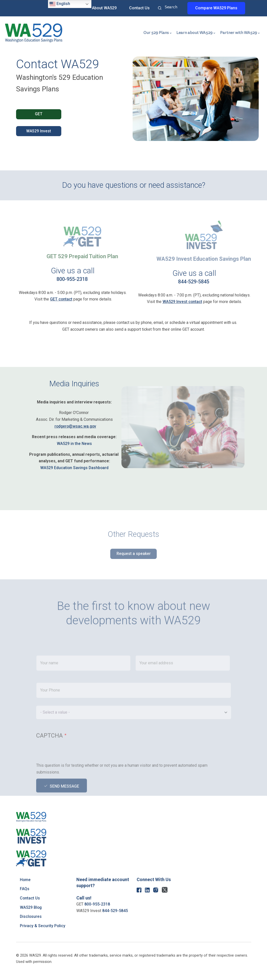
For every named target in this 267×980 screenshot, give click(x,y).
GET (39, 114)
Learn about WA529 (194, 33)
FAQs (25, 889)
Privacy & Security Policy (43, 926)
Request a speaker (134, 558)
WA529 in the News (74, 444)
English (60, 4)
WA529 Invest (39, 131)
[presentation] (74, 773)
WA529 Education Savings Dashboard (74, 468)
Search (160, 9)
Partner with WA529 (238, 33)
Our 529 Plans (156, 33)
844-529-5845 (194, 282)
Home (25, 880)
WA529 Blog (31, 907)
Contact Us (139, 8)
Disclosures (31, 916)
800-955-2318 (72, 279)
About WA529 (104, 8)
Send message (65, 807)
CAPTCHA (49, 756)
